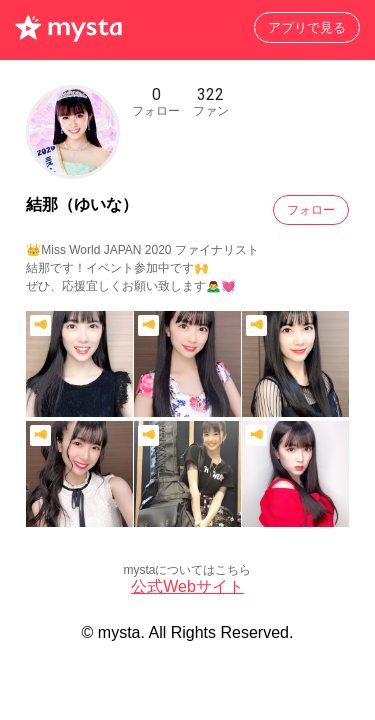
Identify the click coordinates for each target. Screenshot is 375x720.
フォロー (311, 210)
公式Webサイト (187, 586)
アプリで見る (307, 27)
